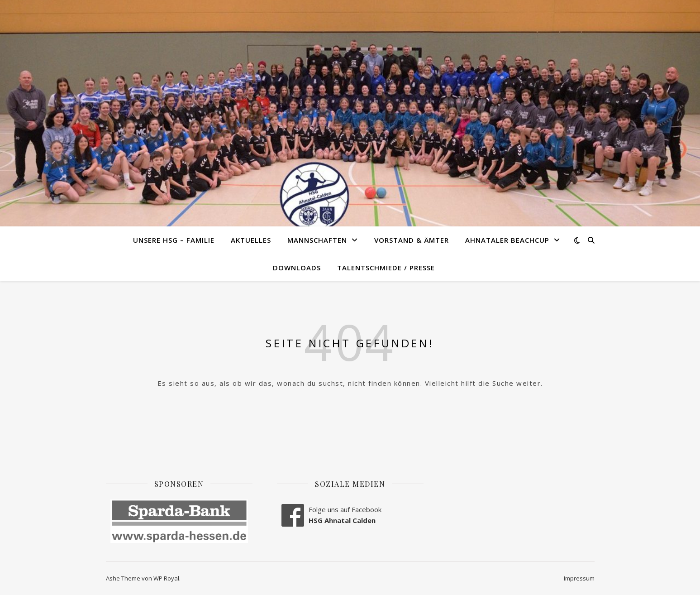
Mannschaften (317, 240)
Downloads (297, 268)
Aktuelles (251, 240)
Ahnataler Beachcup (507, 240)
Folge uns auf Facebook (345, 509)
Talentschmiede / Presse (386, 268)
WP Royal (166, 578)
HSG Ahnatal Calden (342, 520)
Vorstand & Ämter (412, 240)
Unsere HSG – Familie (174, 240)
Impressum (579, 578)
